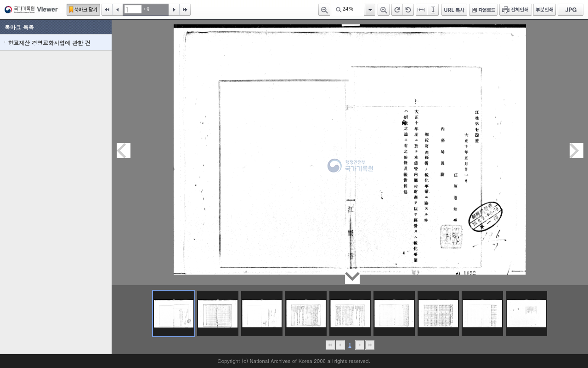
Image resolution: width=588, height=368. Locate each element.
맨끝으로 (370, 345)
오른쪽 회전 (397, 10)
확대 (384, 10)
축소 (324, 10)
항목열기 (370, 10)
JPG (571, 10)
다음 (174, 10)
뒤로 (359, 345)
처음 (107, 10)
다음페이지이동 (577, 151)
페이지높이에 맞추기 (434, 10)
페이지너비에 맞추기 (422, 10)
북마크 (83, 10)
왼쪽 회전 (408, 10)
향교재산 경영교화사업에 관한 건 (49, 43)
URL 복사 (454, 10)
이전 (118, 10)
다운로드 (483, 10)
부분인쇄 (545, 10)
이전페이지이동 (124, 151)
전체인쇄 (515, 10)
